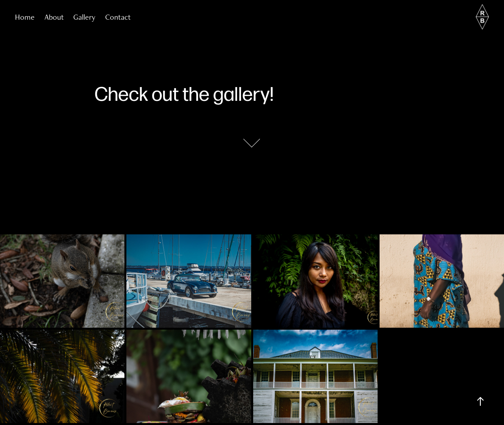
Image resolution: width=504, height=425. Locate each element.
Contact (118, 17)
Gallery (84, 17)
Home (25, 17)
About (54, 17)
